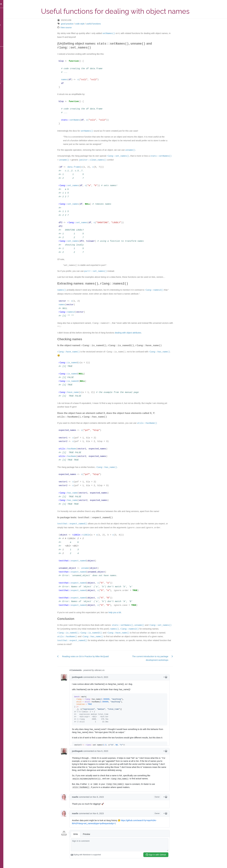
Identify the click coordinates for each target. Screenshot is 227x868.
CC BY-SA (11, 78)
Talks (5, 20)
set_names (82, 185)
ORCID (6, 73)
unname (94, 568)
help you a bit (124, 612)
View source (75, 27)
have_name (82, 392)
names (73, 79)
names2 (80, 312)
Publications (8, 39)
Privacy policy (9, 44)
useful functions (103, 24)
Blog (5, 15)
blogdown (12, 81)
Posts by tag (9, 30)
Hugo (4, 83)
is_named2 (82, 381)
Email (5, 59)
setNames (84, 120)
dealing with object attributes (137, 332)
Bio (4, 34)
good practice (76, 24)
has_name (82, 493)
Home (6, 10)
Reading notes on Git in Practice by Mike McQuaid (95, 656)
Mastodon (7, 49)
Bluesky (6, 54)
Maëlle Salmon (11, 4)
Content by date (10, 25)
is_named (82, 362)
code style (89, 24)
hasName (81, 448)
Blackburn (16, 83)
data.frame (83, 167)
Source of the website (9, 85)
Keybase (7, 68)
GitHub (6, 64)
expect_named (88, 560)
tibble (95, 535)
